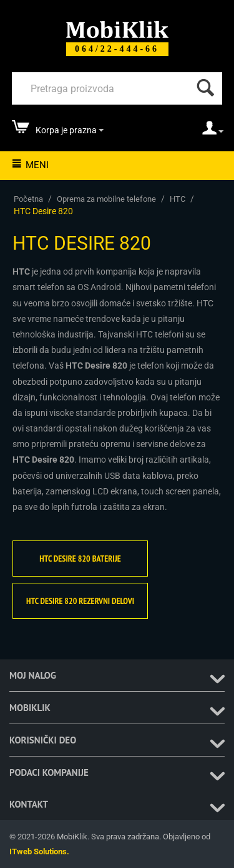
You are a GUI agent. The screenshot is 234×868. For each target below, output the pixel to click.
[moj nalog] (213, 132)
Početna (28, 199)
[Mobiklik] (117, 28)
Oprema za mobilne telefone (106, 199)
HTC (178, 199)
